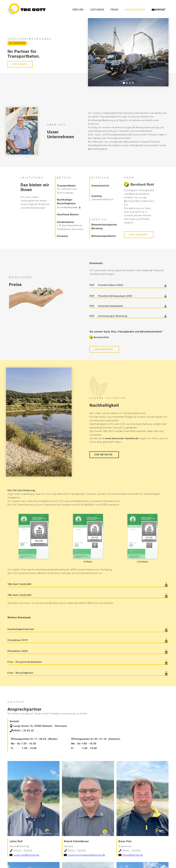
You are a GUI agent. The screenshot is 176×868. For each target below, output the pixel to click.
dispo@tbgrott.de (132, 855)
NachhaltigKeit (135, 10)
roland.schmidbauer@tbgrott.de (86, 855)
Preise (114, 10)
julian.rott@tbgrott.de (26, 855)
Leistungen (97, 10)
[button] (94, 52)
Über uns (78, 10)
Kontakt (160, 10)
